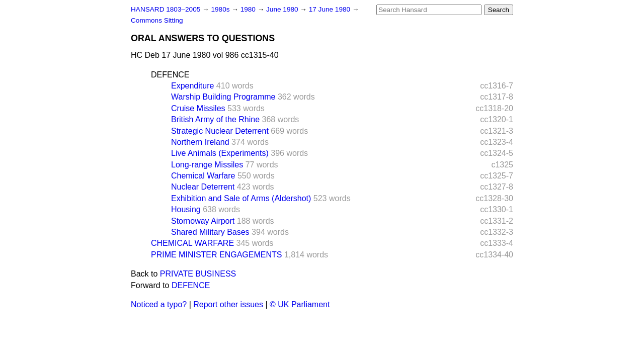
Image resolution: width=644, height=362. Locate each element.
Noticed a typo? (159, 304)
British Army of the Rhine (215, 119)
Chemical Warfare (203, 176)
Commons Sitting (157, 20)
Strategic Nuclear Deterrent (220, 131)
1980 (249, 9)
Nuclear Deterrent (203, 187)
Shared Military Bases (210, 232)
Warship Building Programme (223, 97)
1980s (221, 9)
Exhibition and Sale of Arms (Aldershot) (241, 198)
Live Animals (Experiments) (220, 153)
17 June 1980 (331, 9)
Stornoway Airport (203, 221)
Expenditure (192, 86)
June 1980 (283, 9)
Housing (186, 209)
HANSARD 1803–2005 (166, 9)
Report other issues (228, 304)
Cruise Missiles (198, 108)
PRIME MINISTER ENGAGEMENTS (216, 255)
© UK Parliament (300, 304)
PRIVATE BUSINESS (198, 274)
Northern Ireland (200, 142)
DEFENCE (170, 75)
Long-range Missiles (207, 165)
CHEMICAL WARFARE (192, 243)
